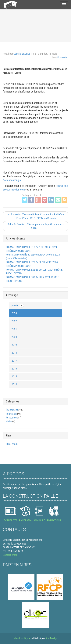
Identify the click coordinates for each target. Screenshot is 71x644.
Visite (9, 421)
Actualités (10, 17)
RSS (8, 444)
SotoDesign (51, 638)
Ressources (12, 418)
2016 (14, 369)
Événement (12, 410)
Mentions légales (23, 638)
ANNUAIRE (39, 520)
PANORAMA (25, 520)
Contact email (10, 555)
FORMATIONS (54, 520)
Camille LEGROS (22, 54)
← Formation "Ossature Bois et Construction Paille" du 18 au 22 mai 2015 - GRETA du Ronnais (35, 216)
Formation (63, 57)
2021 (14, 329)
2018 (14, 353)
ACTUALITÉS (11, 520)
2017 (14, 361)
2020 (14, 337)
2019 (14, 345)
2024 (14, 313)
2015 (14, 376)
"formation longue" (13, 180)
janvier (18, 306)
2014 (14, 384)
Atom (15, 444)
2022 (14, 321)
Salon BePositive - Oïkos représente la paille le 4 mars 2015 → (35, 226)
